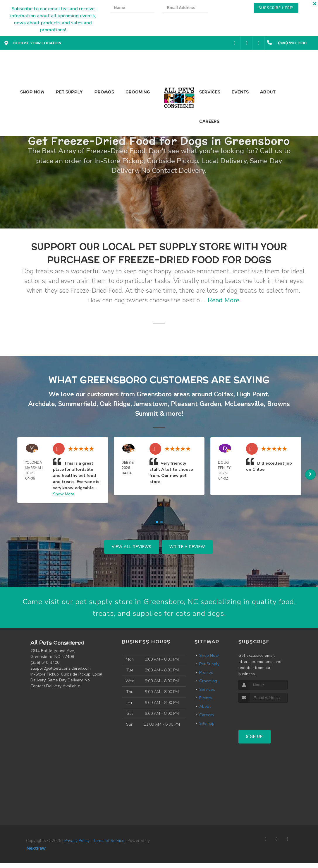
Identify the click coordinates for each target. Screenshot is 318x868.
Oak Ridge (115, 404)
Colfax (224, 394)
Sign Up (255, 741)
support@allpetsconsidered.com (61, 673)
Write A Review (187, 547)
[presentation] (236, 9)
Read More (224, 300)
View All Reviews (132, 547)
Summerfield (77, 404)
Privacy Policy (77, 845)
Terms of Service (109, 845)
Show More (64, 494)
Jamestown (151, 404)
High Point (252, 394)
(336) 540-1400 (45, 667)
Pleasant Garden (196, 404)
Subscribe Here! (276, 8)
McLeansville (244, 404)
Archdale (42, 404)
